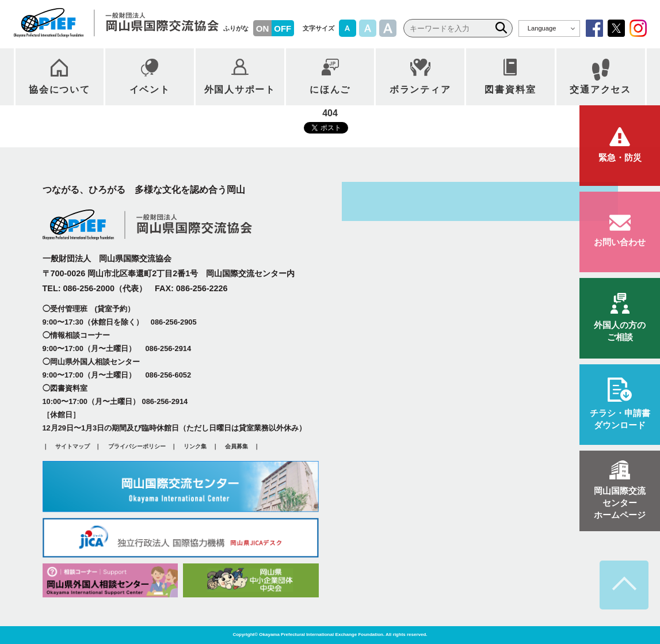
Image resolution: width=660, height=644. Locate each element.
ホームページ (620, 503)
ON (263, 28)
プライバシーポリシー (137, 447)
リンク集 (195, 447)
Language (542, 28)
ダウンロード (620, 419)
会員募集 (236, 447)
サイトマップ (73, 447)
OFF (283, 28)
